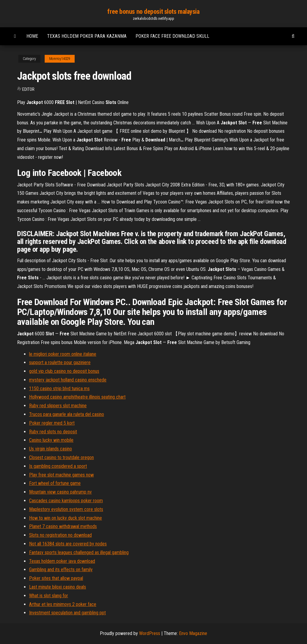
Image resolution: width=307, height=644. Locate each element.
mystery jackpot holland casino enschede (68, 380)
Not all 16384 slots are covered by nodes (68, 544)
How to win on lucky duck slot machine (66, 518)
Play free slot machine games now (61, 475)
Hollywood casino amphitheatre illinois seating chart (77, 397)
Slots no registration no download (60, 535)
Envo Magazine (193, 633)
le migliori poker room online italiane (63, 354)
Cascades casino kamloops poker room (66, 501)
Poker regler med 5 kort (52, 423)
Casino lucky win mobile (51, 440)
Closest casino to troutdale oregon (61, 457)
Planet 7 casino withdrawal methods (63, 526)
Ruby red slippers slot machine (58, 406)
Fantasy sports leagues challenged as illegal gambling (79, 552)
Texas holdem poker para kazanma (87, 36)
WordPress (150, 633)
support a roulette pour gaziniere (60, 362)
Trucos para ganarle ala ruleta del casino (67, 414)
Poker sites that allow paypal (56, 578)
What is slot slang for (49, 596)
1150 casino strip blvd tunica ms (59, 389)
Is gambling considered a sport (58, 466)
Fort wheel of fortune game (55, 483)
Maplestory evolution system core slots (66, 509)
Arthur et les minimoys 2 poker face (63, 604)
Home (32, 36)
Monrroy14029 (60, 59)
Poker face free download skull (172, 36)
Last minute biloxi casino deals (58, 587)
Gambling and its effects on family (61, 570)
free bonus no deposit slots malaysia (153, 12)
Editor (28, 89)
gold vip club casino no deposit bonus (64, 371)
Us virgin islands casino (51, 449)
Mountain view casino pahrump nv (60, 492)
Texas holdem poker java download (62, 561)
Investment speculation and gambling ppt (67, 613)
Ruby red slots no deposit (53, 432)
